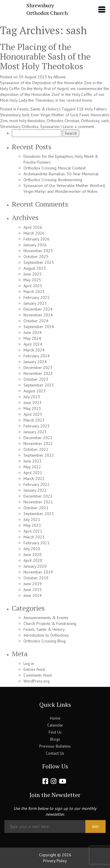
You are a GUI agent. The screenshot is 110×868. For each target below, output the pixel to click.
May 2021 (32, 525)
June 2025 (33, 274)
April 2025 (33, 286)
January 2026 (35, 245)
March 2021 (34, 537)
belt (26, 115)
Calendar (55, 725)
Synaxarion (50, 127)
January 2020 (35, 566)
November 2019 (38, 572)
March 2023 (34, 420)
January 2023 (35, 432)
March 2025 (34, 292)
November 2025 (38, 251)
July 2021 (32, 519)
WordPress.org (37, 681)
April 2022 (33, 473)
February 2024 (37, 356)
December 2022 (38, 438)
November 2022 (38, 443)
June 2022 (33, 461)
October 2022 (36, 449)
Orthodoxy (90, 121)
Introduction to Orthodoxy (46, 635)
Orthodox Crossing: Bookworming (53, 180)
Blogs (55, 739)
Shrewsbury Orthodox (19, 127)
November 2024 (38, 315)
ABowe (60, 77)
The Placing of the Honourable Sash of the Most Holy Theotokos (45, 56)
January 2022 (35, 490)
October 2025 (36, 257)
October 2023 (36, 379)
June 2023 (33, 403)
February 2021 (37, 543)
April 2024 (33, 344)
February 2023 (37, 426)
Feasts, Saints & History (38, 109)
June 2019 (33, 584)
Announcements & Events (46, 618)
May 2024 (32, 338)
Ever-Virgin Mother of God (54, 115)
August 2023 (35, 391)
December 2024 (38, 309)
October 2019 (36, 578)
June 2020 (33, 555)
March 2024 (34, 350)
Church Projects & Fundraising (50, 623)
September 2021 (39, 514)
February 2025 (37, 297)
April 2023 (33, 414)
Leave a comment (78, 127)
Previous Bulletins (55, 746)
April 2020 (33, 560)
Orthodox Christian (63, 121)
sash (105, 121)
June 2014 (33, 595)
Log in (29, 663)
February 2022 (37, 484)
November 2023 (38, 373)
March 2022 (34, 479)
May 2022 (32, 467)
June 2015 (33, 590)
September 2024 (39, 327)
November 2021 (38, 502)
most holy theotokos (27, 121)
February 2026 (37, 239)
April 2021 (33, 531)
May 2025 (32, 280)
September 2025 (39, 262)
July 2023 (32, 397)
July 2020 (32, 549)
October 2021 (36, 508)
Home (55, 718)
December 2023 (38, 368)
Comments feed (38, 675)
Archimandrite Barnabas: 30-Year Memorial (61, 174)
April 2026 (33, 227)
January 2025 (35, 303)
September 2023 (39, 385)
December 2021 (38, 496)
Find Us (55, 732)
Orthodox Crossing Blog (45, 641)
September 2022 (39, 455)
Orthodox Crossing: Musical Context (55, 168)
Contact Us (55, 753)
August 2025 (35, 268)
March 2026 (34, 233)
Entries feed (34, 669)
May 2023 (32, 408)
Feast (84, 115)
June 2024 (33, 332)
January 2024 (35, 362)
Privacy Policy (55, 861)
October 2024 (36, 321)
